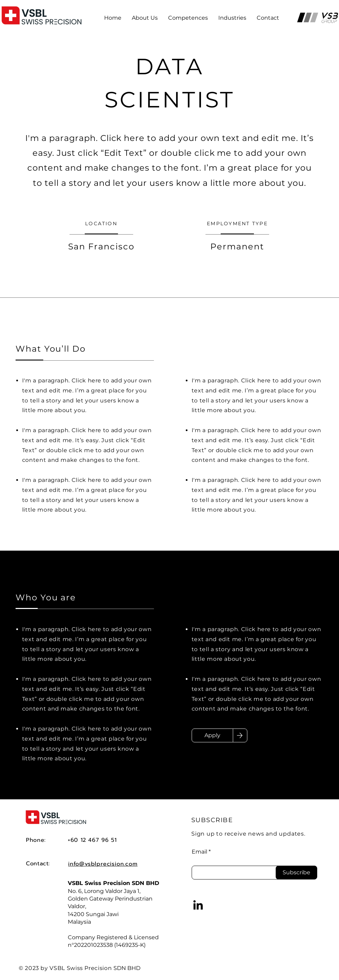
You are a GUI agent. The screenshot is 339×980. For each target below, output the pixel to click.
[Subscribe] (296, 873)
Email (199, 852)
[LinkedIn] (198, 905)
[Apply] (212, 735)
